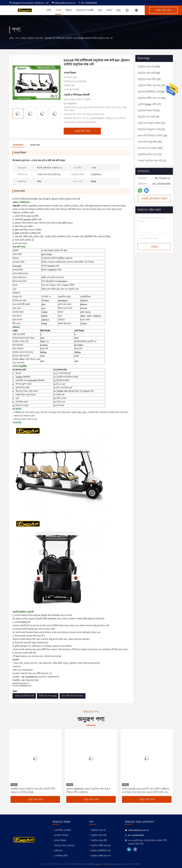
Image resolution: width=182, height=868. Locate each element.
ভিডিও (69, 10)
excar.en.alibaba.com (22, 686)
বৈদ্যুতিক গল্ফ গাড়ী (99, 835)
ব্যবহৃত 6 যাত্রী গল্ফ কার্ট (24, 696)
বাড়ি (49, 10)
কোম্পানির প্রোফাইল (63, 830)
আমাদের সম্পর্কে (85, 10)
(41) (149, 111)
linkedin (129, 849)
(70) (151, 85)
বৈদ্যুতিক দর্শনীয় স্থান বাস (101, 856)
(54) (151, 98)
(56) (151, 92)
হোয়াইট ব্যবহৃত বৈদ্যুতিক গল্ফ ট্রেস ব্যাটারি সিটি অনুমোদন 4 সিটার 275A (33, 790)
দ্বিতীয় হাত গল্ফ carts (48, 696)
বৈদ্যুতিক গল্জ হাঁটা (99, 840)
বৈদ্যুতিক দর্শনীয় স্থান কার (101, 846)
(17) (150, 154)
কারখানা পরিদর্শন (61, 835)
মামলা (109, 10)
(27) (149, 104)
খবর (100, 10)
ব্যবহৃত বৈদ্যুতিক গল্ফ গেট (31, 38)
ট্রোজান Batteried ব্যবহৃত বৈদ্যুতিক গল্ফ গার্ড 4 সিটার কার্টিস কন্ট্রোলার (88, 790)
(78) (149, 79)
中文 (119, 10)
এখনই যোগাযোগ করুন (154, 199)
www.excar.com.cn (21, 683)
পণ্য (58, 10)
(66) (149, 73)
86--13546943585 (88, 3)
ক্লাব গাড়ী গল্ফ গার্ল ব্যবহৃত (73, 696)
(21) (151, 129)
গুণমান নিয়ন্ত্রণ (60, 840)
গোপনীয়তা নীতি (61, 856)
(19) (148, 117)
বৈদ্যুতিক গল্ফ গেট (98, 830)
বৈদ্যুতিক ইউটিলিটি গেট (101, 851)
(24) (151, 123)
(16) (152, 136)
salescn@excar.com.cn (63, 3)
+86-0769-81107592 (30, 680)
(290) (149, 67)
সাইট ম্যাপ (59, 851)
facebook (135, 849)
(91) (150, 142)
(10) (150, 148)
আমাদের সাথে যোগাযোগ (65, 846)
